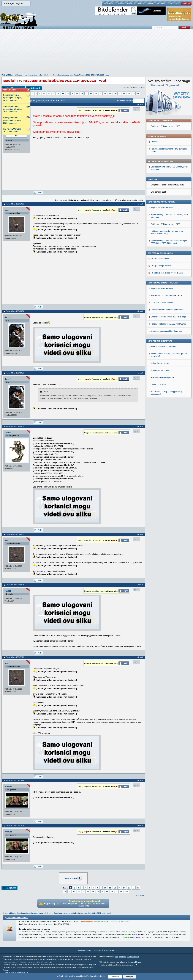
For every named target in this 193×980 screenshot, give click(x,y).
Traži (170, 3)
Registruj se (131, 3)
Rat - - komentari (12, 130)
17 (77, 93)
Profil (40, 193)
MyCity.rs (122, 957)
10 (44, 93)
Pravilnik (150, 3)
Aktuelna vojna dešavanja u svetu (28, 75)
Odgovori (35, 88)
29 (134, 93)
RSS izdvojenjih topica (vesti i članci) (167, 273)
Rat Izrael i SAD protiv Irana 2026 (165, 126)
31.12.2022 (141, 87)
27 (124, 93)
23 (105, 93)
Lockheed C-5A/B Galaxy (162, 303)
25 (115, 93)
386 (126, 891)
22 (101, 93)
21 (96, 93)
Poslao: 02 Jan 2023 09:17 (15, 781)
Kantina (141, 3)
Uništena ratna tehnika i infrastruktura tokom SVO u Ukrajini (167, 232)
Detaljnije (125, 921)
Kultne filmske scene (160, 363)
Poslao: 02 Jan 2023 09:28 (15, 826)
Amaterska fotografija (160, 370)
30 (138, 93)
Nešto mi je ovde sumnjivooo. (164, 347)
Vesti (116, 957)
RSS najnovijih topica (160, 259)
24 (110, 93)
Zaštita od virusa (133, 957)
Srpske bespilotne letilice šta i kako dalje (168, 317)
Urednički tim (109, 950)
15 (68, 93)
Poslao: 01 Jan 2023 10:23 (15, 373)
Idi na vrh (141, 896)
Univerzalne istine (159, 384)
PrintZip (8, 787)
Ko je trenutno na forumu (17, 918)
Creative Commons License (131, 962)
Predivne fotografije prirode (163, 377)
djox (7, 317)
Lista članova (160, 3)
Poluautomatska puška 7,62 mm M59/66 (168, 324)
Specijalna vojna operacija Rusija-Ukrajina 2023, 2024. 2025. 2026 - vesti (81, 75)
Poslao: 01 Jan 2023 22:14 (15, 657)
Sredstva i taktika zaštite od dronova (167, 331)
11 (49, 93)
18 (82, 93)
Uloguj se (120, 3)
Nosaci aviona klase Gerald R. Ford (166, 295)
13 (58, 93)
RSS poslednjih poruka (161, 266)
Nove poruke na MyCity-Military (163, 283)
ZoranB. (8, 433)
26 (119, 93)
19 (86, 93)
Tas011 (8, 591)
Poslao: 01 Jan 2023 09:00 (15, 204)
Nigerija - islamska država (162, 207)
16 (72, 93)
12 (54, 93)
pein (7, 210)
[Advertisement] (96, 53)
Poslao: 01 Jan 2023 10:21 (15, 311)
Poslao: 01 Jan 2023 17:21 (15, 585)
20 (91, 93)
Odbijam (130, 977)
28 (129, 93)
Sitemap (98, 950)
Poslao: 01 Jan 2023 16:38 (15, 534)
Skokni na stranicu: (125, 101)
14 (63, 93)
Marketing (186, 3)
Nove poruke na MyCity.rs (160, 341)
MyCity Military (109, 3)
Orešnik (154, 142)
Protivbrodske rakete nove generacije (167, 310)
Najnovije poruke (85, 950)
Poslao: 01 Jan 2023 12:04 (15, 427)
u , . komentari (12, 98)
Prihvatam (115, 977)
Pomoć (177, 3)
